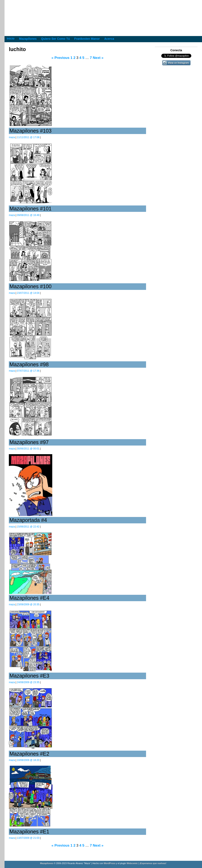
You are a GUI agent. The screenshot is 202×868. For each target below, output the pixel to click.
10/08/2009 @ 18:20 (28, 760)
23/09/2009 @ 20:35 (28, 604)
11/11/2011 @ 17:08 (28, 137)
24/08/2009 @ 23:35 (28, 682)
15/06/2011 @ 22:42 (28, 527)
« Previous (60, 58)
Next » (98, 58)
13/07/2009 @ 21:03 (28, 838)
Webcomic (132, 863)
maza (12, 137)
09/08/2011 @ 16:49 (28, 215)
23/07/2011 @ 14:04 (28, 293)
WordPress (110, 863)
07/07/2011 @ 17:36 (28, 371)
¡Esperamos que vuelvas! (153, 863)
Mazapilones (47, 863)
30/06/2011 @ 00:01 (28, 449)
